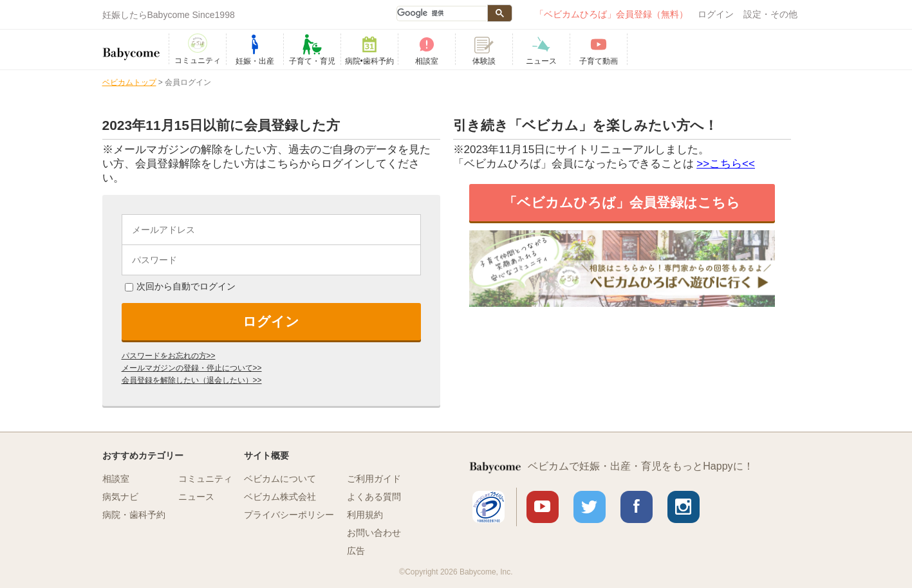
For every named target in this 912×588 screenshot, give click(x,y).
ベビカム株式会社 (280, 497)
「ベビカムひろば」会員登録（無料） (611, 14)
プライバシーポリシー (289, 515)
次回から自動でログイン (180, 286)
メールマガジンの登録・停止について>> (192, 368)
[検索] (442, 14)
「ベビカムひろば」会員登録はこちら (622, 202)
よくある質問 (374, 497)
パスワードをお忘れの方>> (169, 356)
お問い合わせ (374, 533)
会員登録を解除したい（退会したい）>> (192, 380)
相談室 (116, 479)
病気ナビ (120, 497)
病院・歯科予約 (134, 515)
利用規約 (365, 515)
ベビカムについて (280, 479)
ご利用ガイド (374, 479)
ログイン (716, 14)
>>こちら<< (726, 164)
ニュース (196, 497)
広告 (356, 551)
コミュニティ (205, 479)
